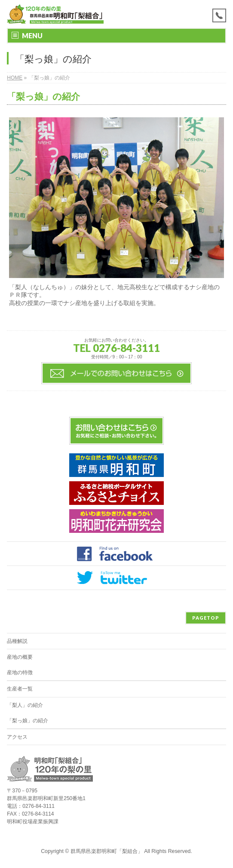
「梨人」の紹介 (25, 705)
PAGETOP (206, 618)
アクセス (17, 737)
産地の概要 (20, 657)
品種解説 (17, 641)
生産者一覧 (20, 689)
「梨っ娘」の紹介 (28, 721)
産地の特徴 (20, 672)
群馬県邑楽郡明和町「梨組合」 (107, 851)
